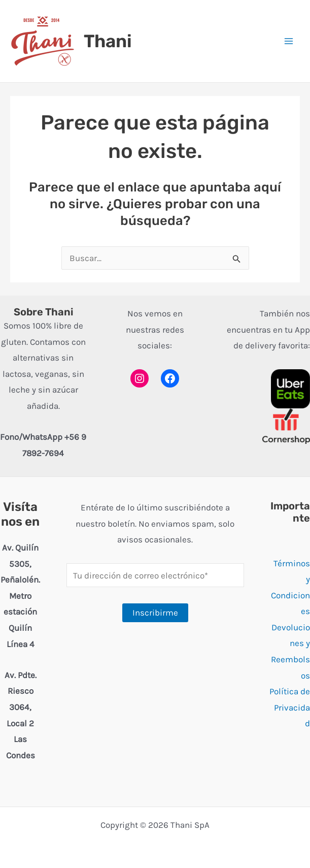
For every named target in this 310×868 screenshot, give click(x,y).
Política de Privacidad (290, 707)
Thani (108, 41)
